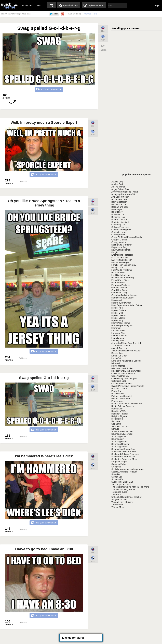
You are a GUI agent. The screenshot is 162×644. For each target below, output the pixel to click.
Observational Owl (120, 376)
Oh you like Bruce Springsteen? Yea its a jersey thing (44, 203)
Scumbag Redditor (120, 444)
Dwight (115, 252)
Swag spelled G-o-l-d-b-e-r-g (44, 378)
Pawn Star (116, 391)
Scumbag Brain (119, 436)
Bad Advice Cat (119, 204)
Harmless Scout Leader (123, 298)
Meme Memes (118, 366)
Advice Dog (117, 182)
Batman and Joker (120, 207)
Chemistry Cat (118, 225)
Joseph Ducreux (119, 348)
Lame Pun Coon (119, 356)
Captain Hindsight (120, 222)
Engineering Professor (122, 255)
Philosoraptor (118, 394)
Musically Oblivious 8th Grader (126, 371)
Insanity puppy (118, 338)
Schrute (115, 429)
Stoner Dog (117, 477)
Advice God (117, 184)
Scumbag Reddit (119, 441)
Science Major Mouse (122, 431)
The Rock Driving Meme (123, 489)
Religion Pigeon (119, 416)
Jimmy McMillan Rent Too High (126, 343)
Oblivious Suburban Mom (124, 373)
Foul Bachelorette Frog (123, 278)
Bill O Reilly (117, 212)
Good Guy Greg (119, 293)
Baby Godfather (119, 202)
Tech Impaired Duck (121, 484)
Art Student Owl (119, 199)
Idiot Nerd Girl (118, 330)
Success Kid (117, 479)
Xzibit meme (117, 505)
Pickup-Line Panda (121, 399)
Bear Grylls (117, 209)
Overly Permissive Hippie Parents (128, 386)
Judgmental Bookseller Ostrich (126, 351)
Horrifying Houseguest (122, 325)
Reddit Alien (117, 409)
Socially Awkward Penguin (124, 472)
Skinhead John (119, 464)
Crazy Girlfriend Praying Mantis (127, 237)
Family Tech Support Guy (124, 265)
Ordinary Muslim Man (122, 383)
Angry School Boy (120, 189)
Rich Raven (117, 419)
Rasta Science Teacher (123, 406)
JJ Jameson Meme (121, 346)
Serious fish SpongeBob (123, 449)
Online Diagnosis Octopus (124, 378)
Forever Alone (118, 272)
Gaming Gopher (119, 288)
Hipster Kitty (117, 320)
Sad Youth (116, 424)
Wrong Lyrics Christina (122, 502)
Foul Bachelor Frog (121, 275)
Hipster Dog (117, 313)
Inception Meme (119, 336)
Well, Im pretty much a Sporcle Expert (44, 122)
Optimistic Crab (119, 381)
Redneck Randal (119, 414)
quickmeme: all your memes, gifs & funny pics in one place (9, 5)
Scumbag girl (118, 439)
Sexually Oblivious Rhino (124, 452)
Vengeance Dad (119, 499)
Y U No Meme (118, 507)
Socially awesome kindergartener (127, 469)
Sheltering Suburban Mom (124, 459)
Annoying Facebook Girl (123, 194)
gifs (96, 14)
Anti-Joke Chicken (120, 197)
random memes (51, 5)
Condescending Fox (121, 230)
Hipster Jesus (118, 318)
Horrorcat (116, 328)
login (157, 5)
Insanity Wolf (118, 341)
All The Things (118, 187)
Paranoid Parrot (119, 389)
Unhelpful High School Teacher (126, 497)
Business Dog (118, 217)
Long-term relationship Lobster (126, 361)
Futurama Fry (118, 283)
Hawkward (117, 300)
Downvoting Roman (121, 250)
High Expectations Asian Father (127, 305)
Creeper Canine (119, 240)
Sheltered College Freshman (125, 454)
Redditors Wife (119, 411)
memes (88, 14)
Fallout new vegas (120, 262)
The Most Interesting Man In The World (130, 487)
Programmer (117, 401)
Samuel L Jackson (120, 426)
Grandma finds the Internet (124, 295)
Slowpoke (116, 467)
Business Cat (118, 214)
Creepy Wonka (119, 242)
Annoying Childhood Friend (125, 192)
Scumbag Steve (119, 447)
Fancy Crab (117, 267)
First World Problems (122, 270)
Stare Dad (116, 474)
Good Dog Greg (119, 290)
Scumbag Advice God (122, 434)
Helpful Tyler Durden (121, 303)
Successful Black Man (122, 482)
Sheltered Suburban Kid (123, 457)
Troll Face (116, 494)
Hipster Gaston (119, 315)
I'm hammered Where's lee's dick (44, 456)
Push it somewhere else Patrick (127, 404)
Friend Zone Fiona (120, 280)
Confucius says (119, 232)
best (39, 5)
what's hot (27, 5)
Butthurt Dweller (119, 220)
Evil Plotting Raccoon (122, 260)
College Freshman (120, 227)
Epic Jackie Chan (120, 257)
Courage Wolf (118, 235)
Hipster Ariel (117, 308)
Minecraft (116, 363)
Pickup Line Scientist (122, 396)
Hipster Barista (119, 310)
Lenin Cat (116, 358)
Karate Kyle (117, 353)
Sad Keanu (117, 421)
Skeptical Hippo (119, 462)
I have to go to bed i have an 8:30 (44, 549)
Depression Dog (119, 247)
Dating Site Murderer (122, 245)
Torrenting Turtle (119, 492)
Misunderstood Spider (122, 368)
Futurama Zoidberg (121, 285)
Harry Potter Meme (121, 323)
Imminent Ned (118, 333)
